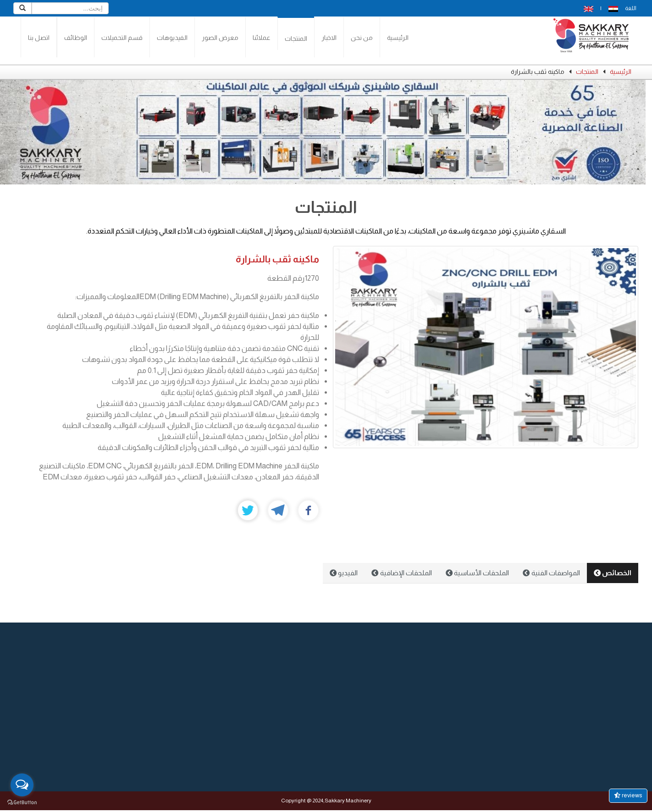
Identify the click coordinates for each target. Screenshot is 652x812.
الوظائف (76, 38)
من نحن (362, 38)
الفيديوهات (172, 38)
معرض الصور (220, 38)
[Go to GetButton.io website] (22, 803)
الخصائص (613, 573)
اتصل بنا (39, 38)
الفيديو (344, 573)
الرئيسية (398, 38)
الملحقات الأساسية (477, 573)
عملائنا (262, 38)
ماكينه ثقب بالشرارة (277, 259)
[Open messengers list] (22, 785)
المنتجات (296, 39)
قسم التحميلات (122, 38)
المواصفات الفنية (551, 573)
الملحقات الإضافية (401, 573)
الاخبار (329, 38)
